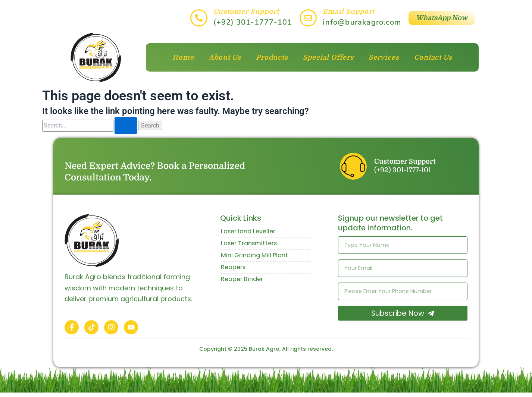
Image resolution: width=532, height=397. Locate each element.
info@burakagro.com (362, 22)
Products (272, 57)
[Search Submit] (126, 126)
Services (384, 57)
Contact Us (433, 57)
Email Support (349, 12)
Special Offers (328, 57)
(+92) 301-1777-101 (253, 22)
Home (183, 57)
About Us (225, 57)
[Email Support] (308, 18)
